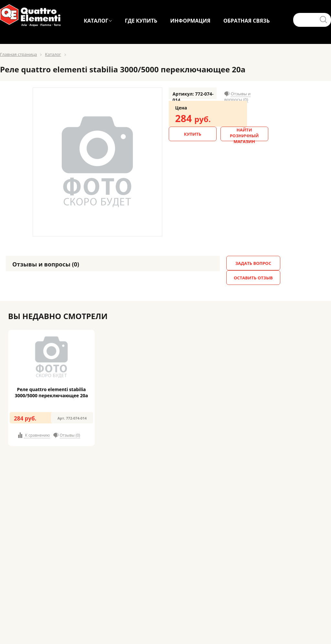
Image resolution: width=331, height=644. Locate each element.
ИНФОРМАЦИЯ (190, 21)
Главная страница (18, 54)
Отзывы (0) (70, 435)
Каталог (53, 54)
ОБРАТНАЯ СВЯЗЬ (247, 21)
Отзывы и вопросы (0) (238, 97)
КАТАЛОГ (96, 21)
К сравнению (37, 435)
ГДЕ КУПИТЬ (141, 21)
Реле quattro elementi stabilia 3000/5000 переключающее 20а (51, 392)
